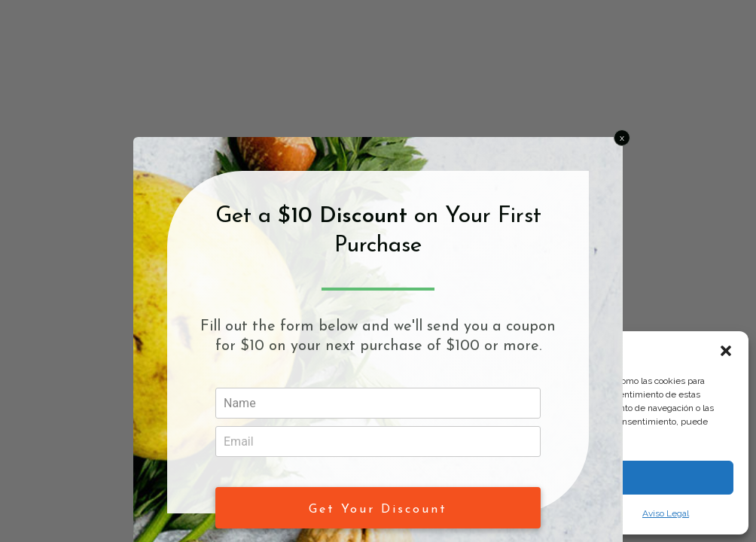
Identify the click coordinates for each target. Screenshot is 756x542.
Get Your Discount (378, 510)
